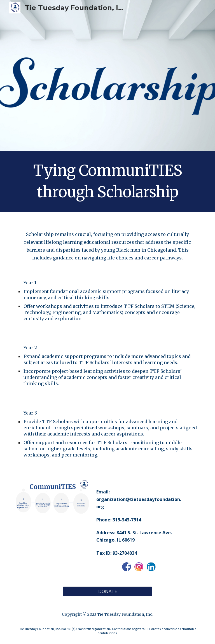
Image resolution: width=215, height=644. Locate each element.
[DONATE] (107, 591)
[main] (107, 182)
